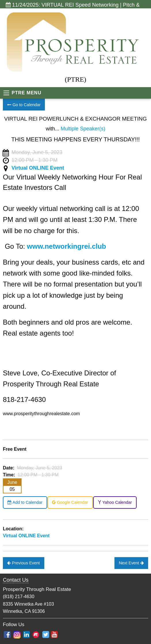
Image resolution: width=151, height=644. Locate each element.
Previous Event (23, 563)
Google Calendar (70, 502)
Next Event (131, 563)
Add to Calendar (25, 502)
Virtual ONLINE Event (38, 168)
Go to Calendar (24, 105)
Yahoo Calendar (115, 502)
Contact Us (16, 580)
